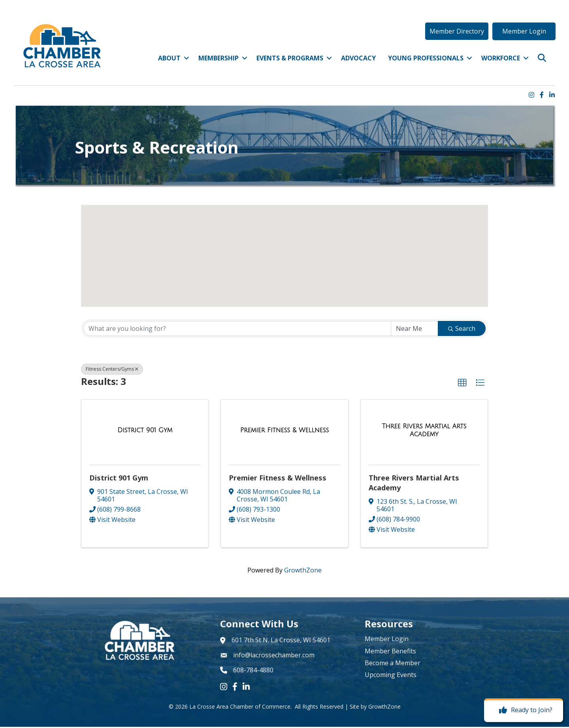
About (167, 61)
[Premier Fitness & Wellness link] (285, 432)
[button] (454, 34)
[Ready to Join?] (524, 710)
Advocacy (356, 61)
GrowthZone (303, 572)
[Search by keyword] (237, 330)
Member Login (387, 640)
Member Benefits (390, 652)
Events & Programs (288, 61)
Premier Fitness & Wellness (278, 479)
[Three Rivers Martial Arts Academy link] (424, 432)
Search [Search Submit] (462, 330)
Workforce (499, 61)
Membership (217, 61)
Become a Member (393, 664)
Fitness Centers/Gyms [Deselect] (112, 371)
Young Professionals (424, 61)
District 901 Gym (119, 479)
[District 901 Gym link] (145, 432)
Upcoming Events (391, 676)
